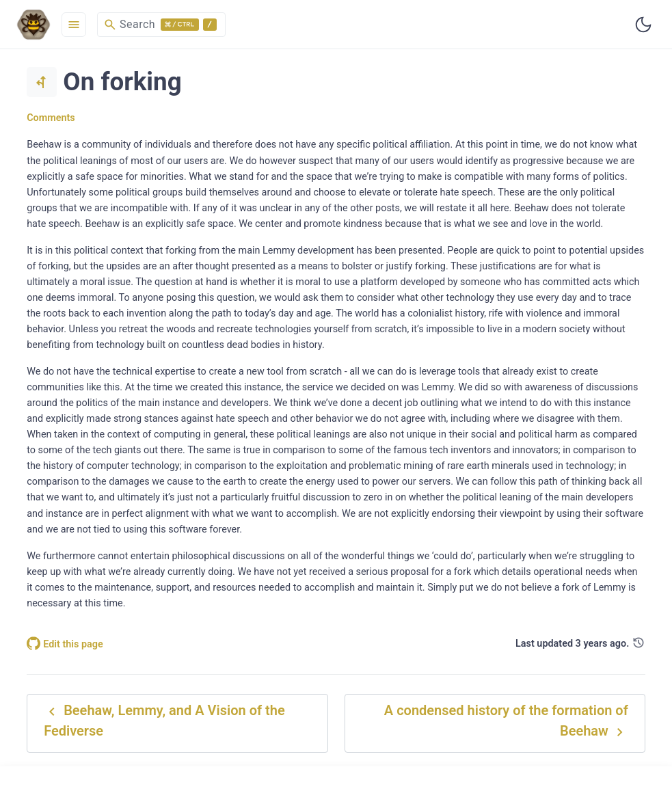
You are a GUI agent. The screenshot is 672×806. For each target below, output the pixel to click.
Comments (51, 118)
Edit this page (65, 644)
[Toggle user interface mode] (643, 25)
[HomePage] (33, 25)
